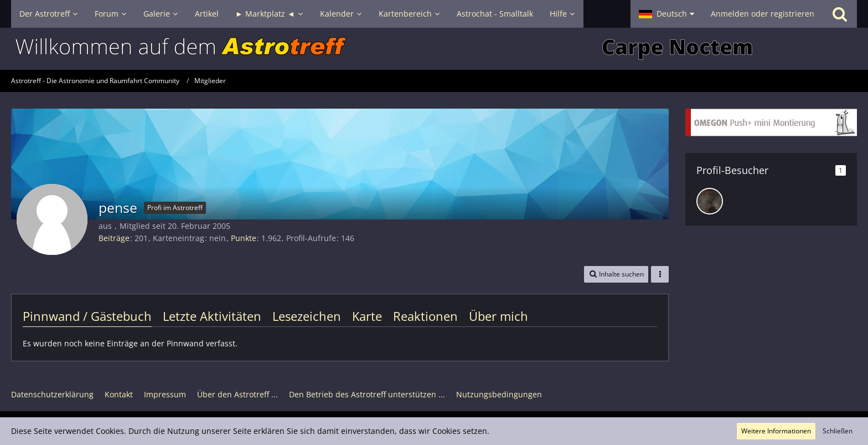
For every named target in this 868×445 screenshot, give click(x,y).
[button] (666, 14)
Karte (367, 316)
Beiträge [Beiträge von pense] (114, 238)
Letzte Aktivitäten (212, 316)
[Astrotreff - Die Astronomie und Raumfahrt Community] (434, 49)
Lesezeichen (307, 316)
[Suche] (840, 14)
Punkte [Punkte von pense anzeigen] (244, 238)
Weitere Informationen (776, 431)
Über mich (498, 316)
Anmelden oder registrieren (763, 14)
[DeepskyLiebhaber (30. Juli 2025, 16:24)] (710, 201)
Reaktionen (425, 316)
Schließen (838, 431)
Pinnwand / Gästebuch (87, 316)
